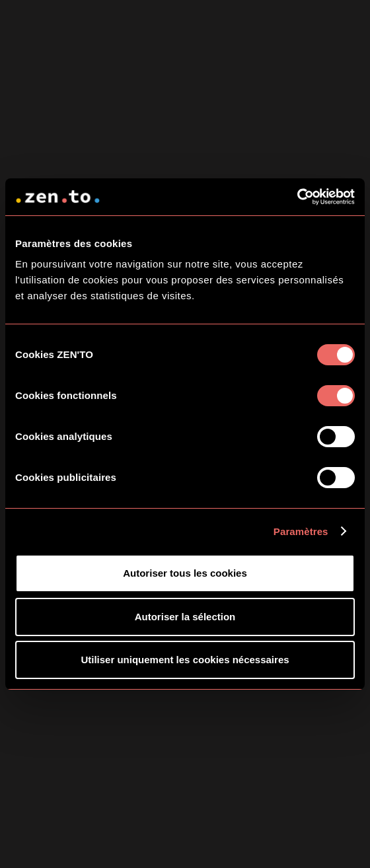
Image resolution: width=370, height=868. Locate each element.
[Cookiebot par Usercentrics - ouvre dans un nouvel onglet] (297, 197)
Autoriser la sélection (185, 617)
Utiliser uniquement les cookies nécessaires (185, 660)
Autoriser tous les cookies (185, 573)
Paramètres (301, 531)
